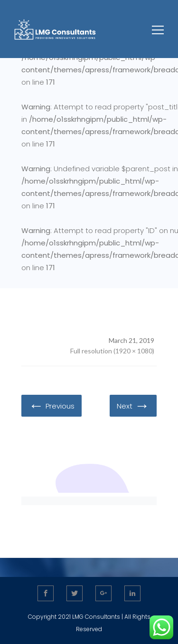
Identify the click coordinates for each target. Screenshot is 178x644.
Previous (52, 405)
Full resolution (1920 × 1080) (112, 351)
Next (133, 405)
